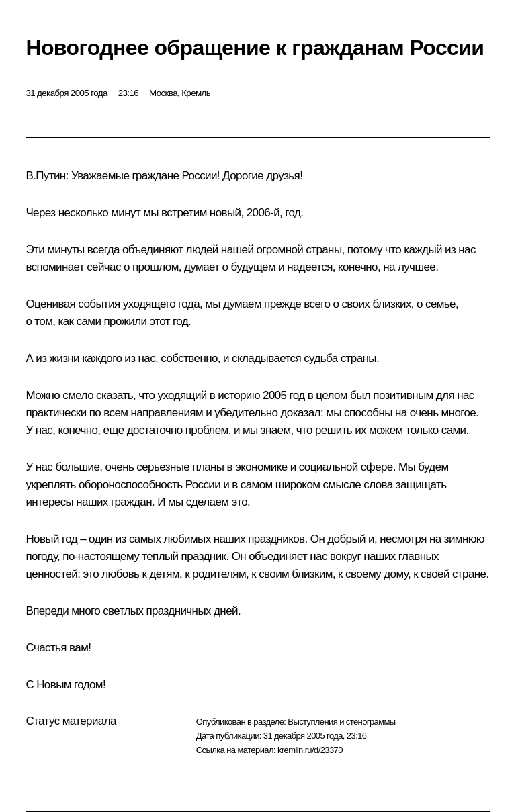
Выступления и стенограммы (341, 722)
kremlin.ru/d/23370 (310, 750)
